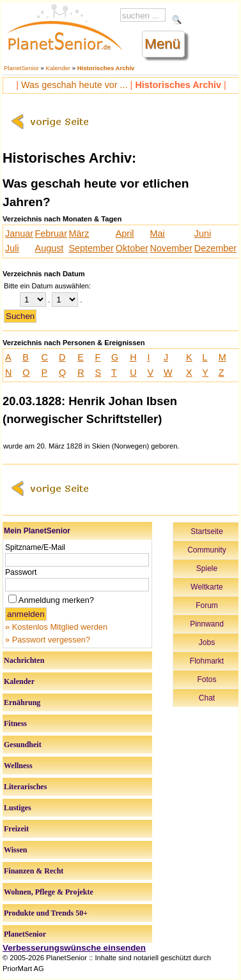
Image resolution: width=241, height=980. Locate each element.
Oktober (132, 248)
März (79, 234)
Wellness (18, 766)
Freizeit (16, 829)
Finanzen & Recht (34, 871)
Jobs (207, 642)
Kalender (58, 68)
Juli (12, 248)
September (91, 248)
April (125, 234)
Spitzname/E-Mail (35, 547)
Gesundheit (23, 745)
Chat (207, 698)
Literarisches (25, 787)
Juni (203, 234)
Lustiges (18, 808)
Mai (158, 234)
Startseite (207, 531)
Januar (19, 234)
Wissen (15, 850)
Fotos (206, 679)
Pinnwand (207, 624)
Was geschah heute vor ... (74, 85)
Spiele (207, 568)
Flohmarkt (207, 661)
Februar (51, 234)
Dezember (215, 248)
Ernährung (22, 702)
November (171, 248)
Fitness (15, 724)
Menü (162, 44)
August (50, 248)
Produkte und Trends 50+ (46, 913)
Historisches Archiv (106, 68)
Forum (207, 605)
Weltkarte (206, 587)
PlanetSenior (21, 68)
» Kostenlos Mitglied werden (56, 627)
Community (207, 550)
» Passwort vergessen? (48, 640)
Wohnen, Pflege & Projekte (49, 892)
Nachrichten (24, 660)
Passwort (21, 572)
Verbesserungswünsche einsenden (74, 948)
